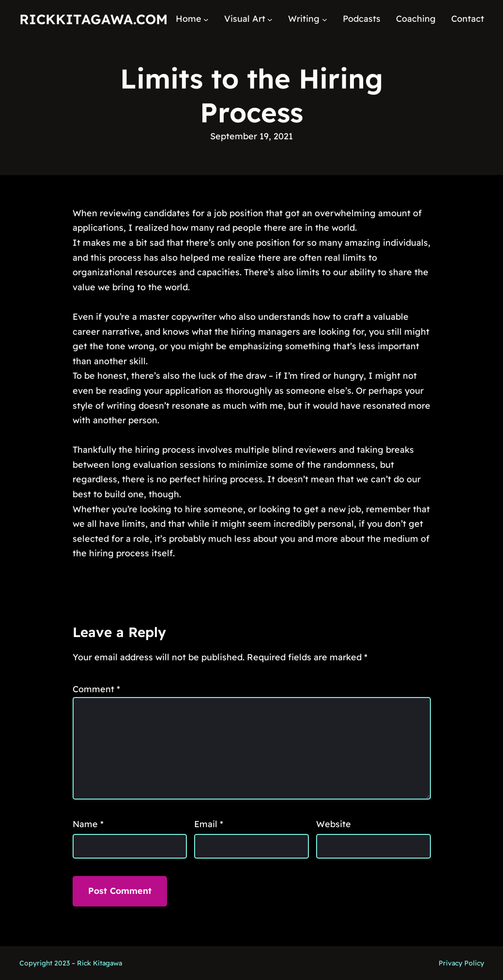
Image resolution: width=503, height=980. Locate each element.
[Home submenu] (206, 19)
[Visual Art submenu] (270, 19)
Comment (96, 689)
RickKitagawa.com (93, 19)
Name (88, 824)
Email (209, 824)
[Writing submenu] (325, 19)
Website (334, 824)
